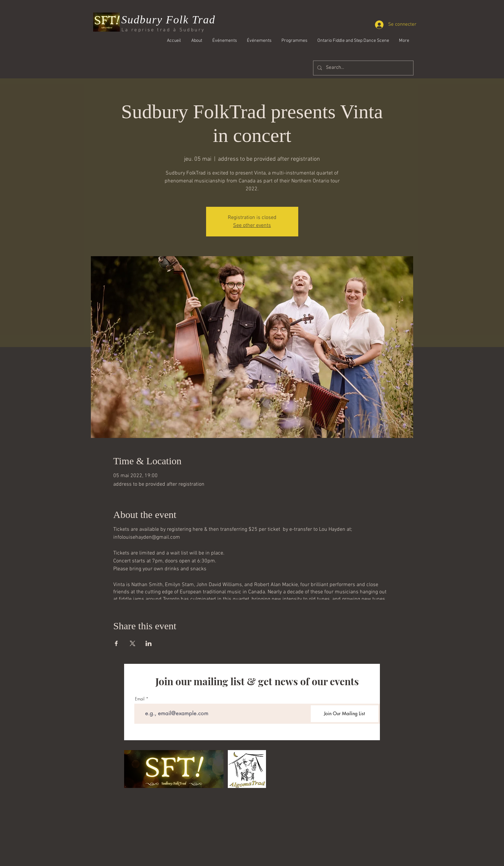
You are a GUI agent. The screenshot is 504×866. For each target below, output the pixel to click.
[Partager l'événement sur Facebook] (116, 643)
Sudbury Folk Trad (169, 20)
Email (140, 699)
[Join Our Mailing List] (345, 714)
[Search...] (363, 68)
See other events (252, 226)
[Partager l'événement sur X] (133, 643)
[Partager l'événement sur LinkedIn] (149, 643)
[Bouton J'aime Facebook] (372, 58)
